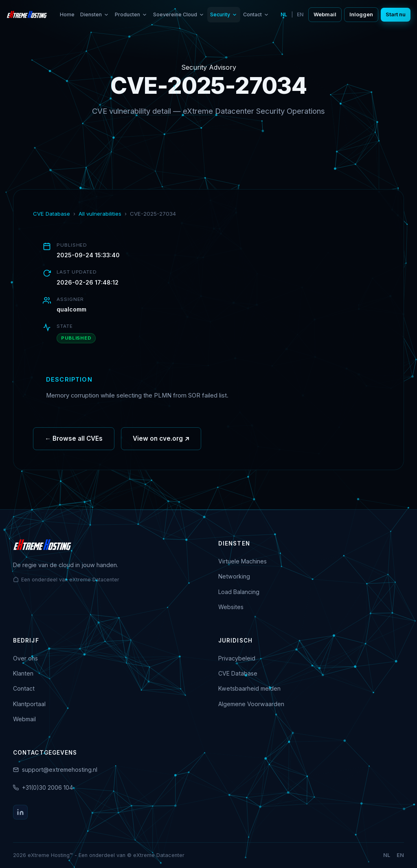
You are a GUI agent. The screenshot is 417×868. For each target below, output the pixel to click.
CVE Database (52, 214)
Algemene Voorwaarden (251, 704)
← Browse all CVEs (74, 441)
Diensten (95, 14)
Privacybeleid (237, 658)
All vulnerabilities (100, 214)
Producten (131, 14)
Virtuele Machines (243, 561)
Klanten (23, 673)
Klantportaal (29, 704)
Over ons (25, 658)
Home (67, 14)
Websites (231, 607)
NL (284, 14)
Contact (256, 14)
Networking (234, 576)
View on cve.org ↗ (161, 441)
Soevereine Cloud (179, 14)
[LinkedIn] (20, 812)
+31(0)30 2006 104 (47, 787)
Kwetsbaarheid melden (249, 688)
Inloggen (361, 14)
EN (300, 14)
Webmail (325, 14)
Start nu (396, 14)
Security (224, 14)
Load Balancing (239, 592)
